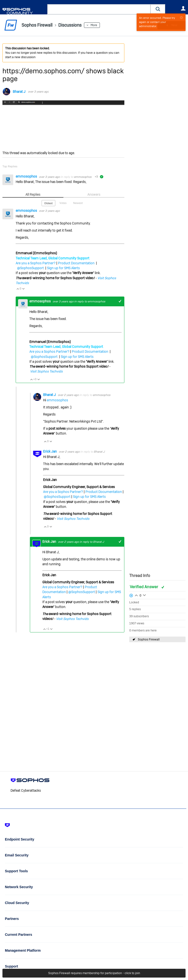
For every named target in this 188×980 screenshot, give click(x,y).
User (183, 8)
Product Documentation (76, 263)
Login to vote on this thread (136, 595)
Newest (78, 203)
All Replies (33, 194)
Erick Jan (50, 451)
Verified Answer (144, 587)
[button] (158, 9)
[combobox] (99, 9)
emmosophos (27, 176)
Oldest (48, 203)
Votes (63, 203)
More (94, 25)
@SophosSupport (30, 268)
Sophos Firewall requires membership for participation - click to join (94, 973)
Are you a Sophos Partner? (36, 263)
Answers (94, 194)
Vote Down (23, 289)
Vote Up (18, 289)
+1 (120, 301)
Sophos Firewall (149, 639)
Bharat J (19, 92)
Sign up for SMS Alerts (63, 268)
